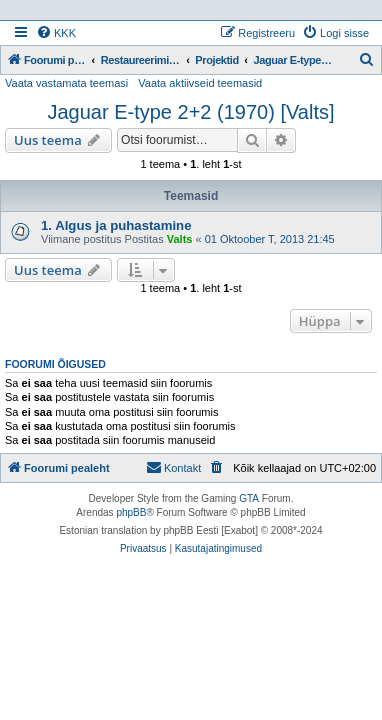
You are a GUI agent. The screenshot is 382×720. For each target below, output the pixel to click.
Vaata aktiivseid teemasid (200, 83)
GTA (249, 498)
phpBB (131, 512)
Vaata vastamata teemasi (66, 83)
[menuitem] (56, 33)
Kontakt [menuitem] (173, 467)
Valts (180, 239)
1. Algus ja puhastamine (116, 225)
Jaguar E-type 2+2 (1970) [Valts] (190, 112)
